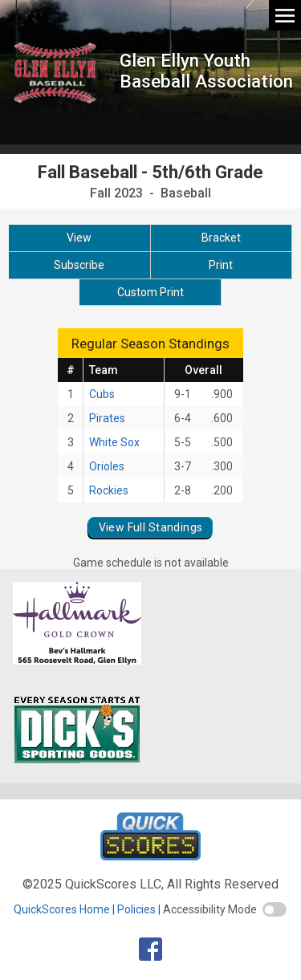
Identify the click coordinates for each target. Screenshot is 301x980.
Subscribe (79, 265)
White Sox (114, 442)
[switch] (275, 909)
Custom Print (150, 292)
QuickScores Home (62, 909)
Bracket (221, 238)
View (79, 238)
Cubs (102, 394)
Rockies (109, 490)
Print (221, 265)
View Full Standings (151, 527)
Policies (136, 909)
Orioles (107, 466)
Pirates (107, 418)
